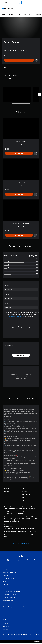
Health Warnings (9, 527)
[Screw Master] (17, 94)
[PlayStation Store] (8, 8)
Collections (12, 14)
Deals (20, 14)
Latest (4, 14)
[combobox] (21, 289)
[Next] (39, 94)
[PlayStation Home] (21, 3)
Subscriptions (28, 14)
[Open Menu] (2, 3)
